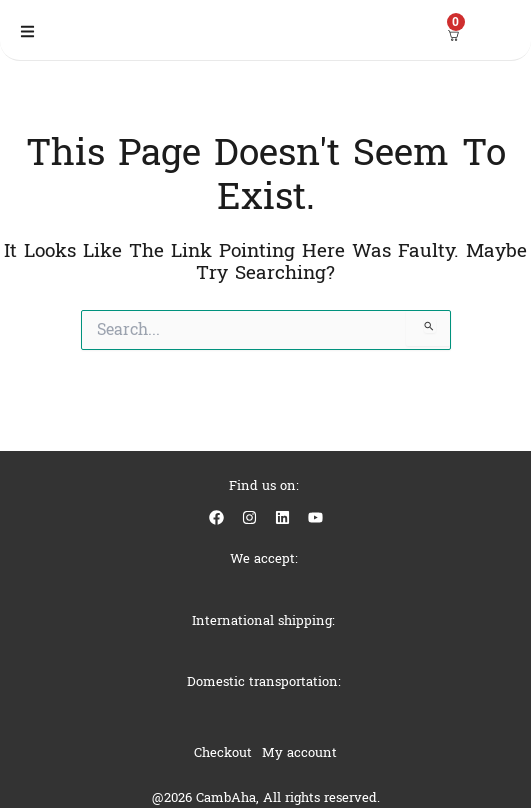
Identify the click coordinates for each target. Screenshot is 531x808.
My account (299, 752)
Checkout (223, 752)
